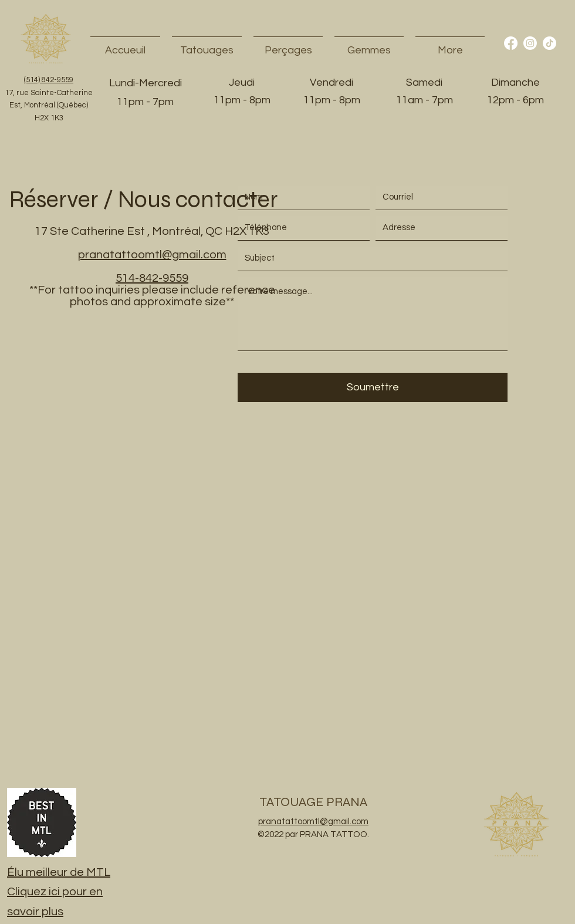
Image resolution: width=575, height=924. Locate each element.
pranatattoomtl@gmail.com (152, 255)
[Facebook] (511, 43)
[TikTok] (549, 43)
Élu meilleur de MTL (59, 872)
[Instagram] (530, 43)
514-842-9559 (152, 278)
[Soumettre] (373, 387)
